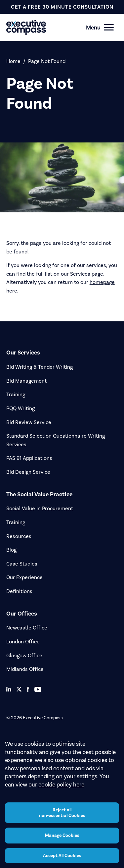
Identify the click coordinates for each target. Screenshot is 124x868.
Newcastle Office (27, 628)
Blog (11, 550)
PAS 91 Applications (29, 458)
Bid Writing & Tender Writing (40, 367)
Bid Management (26, 381)
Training (16, 394)
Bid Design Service (28, 472)
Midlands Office (25, 669)
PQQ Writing (21, 408)
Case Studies (22, 564)
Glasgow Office (24, 655)
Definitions (19, 591)
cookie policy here (61, 785)
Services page (87, 274)
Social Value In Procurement (40, 508)
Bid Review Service (29, 422)
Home (13, 61)
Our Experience (24, 577)
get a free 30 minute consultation (62, 7)
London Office (23, 642)
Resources (19, 536)
